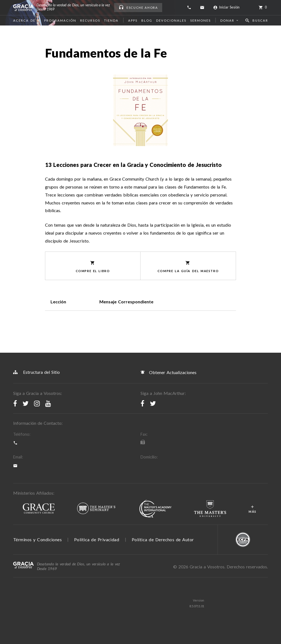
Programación (60, 20)
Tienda (111, 20)
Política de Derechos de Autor (163, 539)
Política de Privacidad (97, 539)
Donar (230, 20)
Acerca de (27, 20)
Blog (147, 20)
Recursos (90, 20)
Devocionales (171, 20)
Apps (133, 20)
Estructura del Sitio (36, 372)
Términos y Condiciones (37, 539)
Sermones (200, 20)
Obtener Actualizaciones (168, 372)
